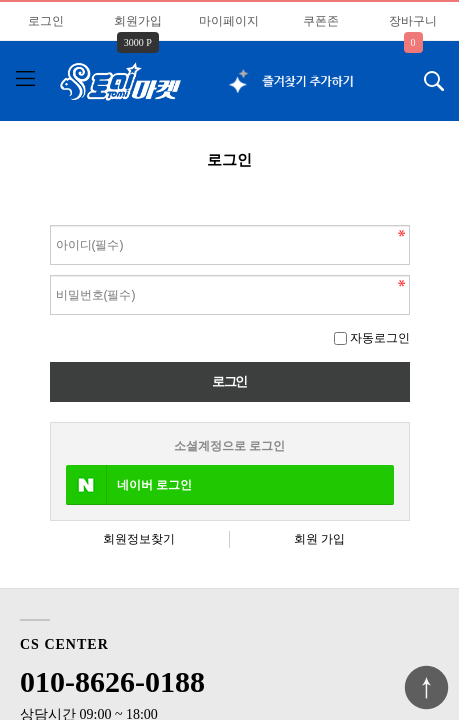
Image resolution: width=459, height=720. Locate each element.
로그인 (46, 21)
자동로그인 (380, 338)
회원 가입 (319, 539)
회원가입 (138, 21)
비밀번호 (50, 220)
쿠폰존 (321, 21)
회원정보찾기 (139, 539)
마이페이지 (229, 21)
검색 (419, 75)
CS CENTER (64, 644)
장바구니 (413, 21)
